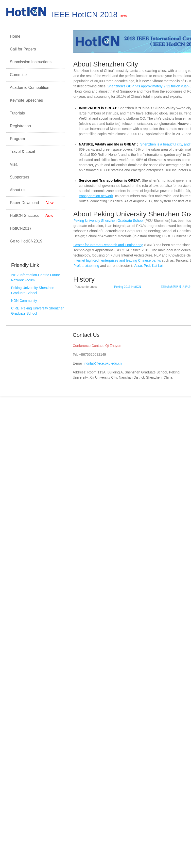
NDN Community (24, 301)
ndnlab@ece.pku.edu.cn (103, 363)
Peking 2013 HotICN (128, 287)
